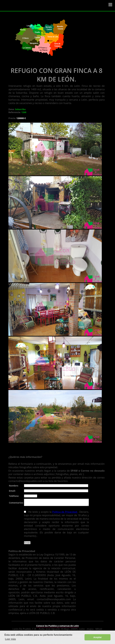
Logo (21, 6)
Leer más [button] (10, 639)
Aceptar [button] (98, 637)
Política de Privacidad (64, 513)
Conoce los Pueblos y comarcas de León (58, 624)
